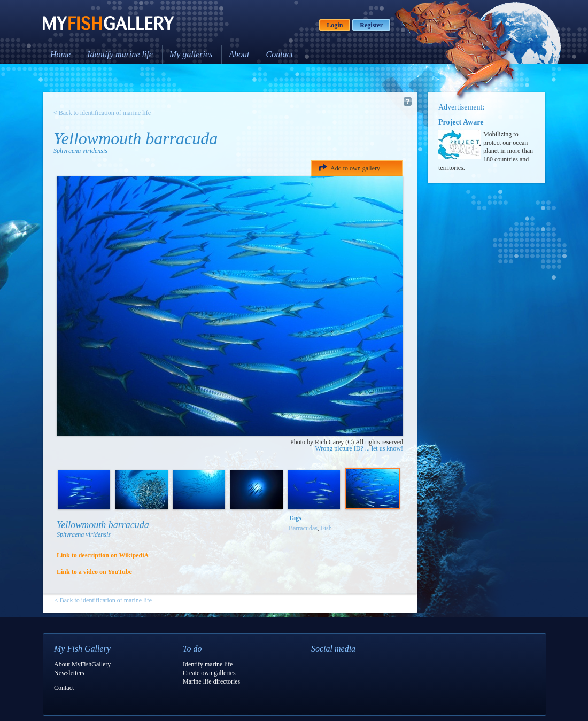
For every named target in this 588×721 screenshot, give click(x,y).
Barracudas (303, 528)
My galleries (191, 54)
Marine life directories (211, 681)
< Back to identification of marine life (102, 113)
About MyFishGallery (82, 664)
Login (335, 25)
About (239, 54)
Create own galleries (209, 673)
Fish (326, 528)
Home (60, 54)
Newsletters (69, 673)
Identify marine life (120, 54)
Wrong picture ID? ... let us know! (359, 448)
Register (371, 25)
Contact (280, 54)
